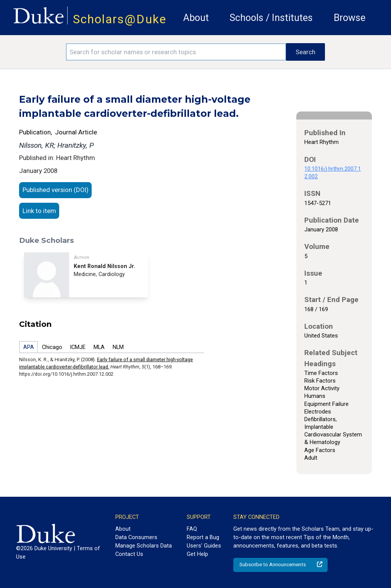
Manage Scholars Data (144, 546)
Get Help (197, 554)
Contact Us (129, 554)
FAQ (192, 529)
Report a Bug (203, 537)
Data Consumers (136, 537)
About (196, 18)
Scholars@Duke (120, 19)
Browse (350, 18)
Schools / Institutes (271, 18)
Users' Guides (204, 546)
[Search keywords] (176, 52)
